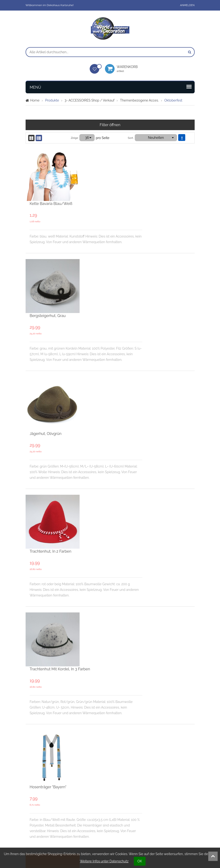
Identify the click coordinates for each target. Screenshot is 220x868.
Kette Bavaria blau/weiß (106, 153)
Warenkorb (129, 69)
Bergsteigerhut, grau (102, 216)
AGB (164, 795)
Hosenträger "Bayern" (103, 480)
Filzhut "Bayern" (98, 549)
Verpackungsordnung (134, 811)
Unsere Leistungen (131, 795)
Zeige (75, 138)
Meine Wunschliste (43, 803)
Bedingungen (127, 803)
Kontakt (79, 803)
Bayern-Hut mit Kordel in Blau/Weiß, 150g (121, 685)
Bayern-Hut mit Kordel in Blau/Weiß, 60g (120, 615)
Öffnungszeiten (85, 811)
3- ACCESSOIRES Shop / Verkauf (89, 100)
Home (35, 100)
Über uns (80, 795)
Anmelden (187, 5)
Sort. (131, 138)
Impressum (170, 803)
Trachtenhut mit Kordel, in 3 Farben (114, 414)
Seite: (60, 758)
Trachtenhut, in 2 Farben (105, 348)
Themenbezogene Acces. (139, 100)
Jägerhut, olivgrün (100, 282)
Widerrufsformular (175, 819)
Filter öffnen (110, 125)
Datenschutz (171, 811)
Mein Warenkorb (42, 811)
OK (140, 861)
